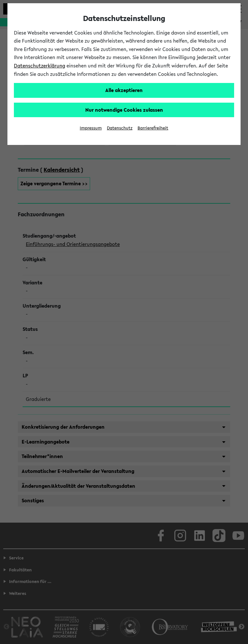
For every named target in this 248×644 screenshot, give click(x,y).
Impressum (91, 128)
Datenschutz (120, 128)
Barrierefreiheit (153, 128)
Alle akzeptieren (124, 90)
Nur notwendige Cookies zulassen (124, 110)
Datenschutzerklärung (40, 66)
